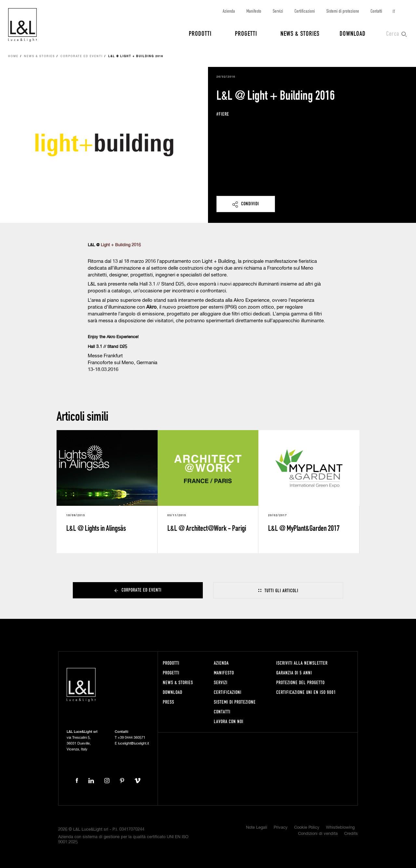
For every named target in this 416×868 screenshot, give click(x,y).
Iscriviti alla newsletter (302, 663)
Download (353, 33)
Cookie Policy (307, 828)
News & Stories (300, 33)
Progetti (246, 33)
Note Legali (257, 828)
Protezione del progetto (300, 682)
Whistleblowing (340, 828)
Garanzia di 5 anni (294, 673)
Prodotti (200, 33)
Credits (351, 834)
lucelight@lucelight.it (133, 743)
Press (169, 702)
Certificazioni (305, 11)
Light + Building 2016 (121, 245)
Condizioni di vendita (318, 834)
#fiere (223, 114)
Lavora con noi (229, 721)
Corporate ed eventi (82, 57)
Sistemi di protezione (343, 11)
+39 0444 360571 (131, 738)
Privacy (281, 828)
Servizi (278, 11)
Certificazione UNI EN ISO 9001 (306, 692)
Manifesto (254, 11)
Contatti (376, 11)
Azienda (229, 11)
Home (13, 57)
